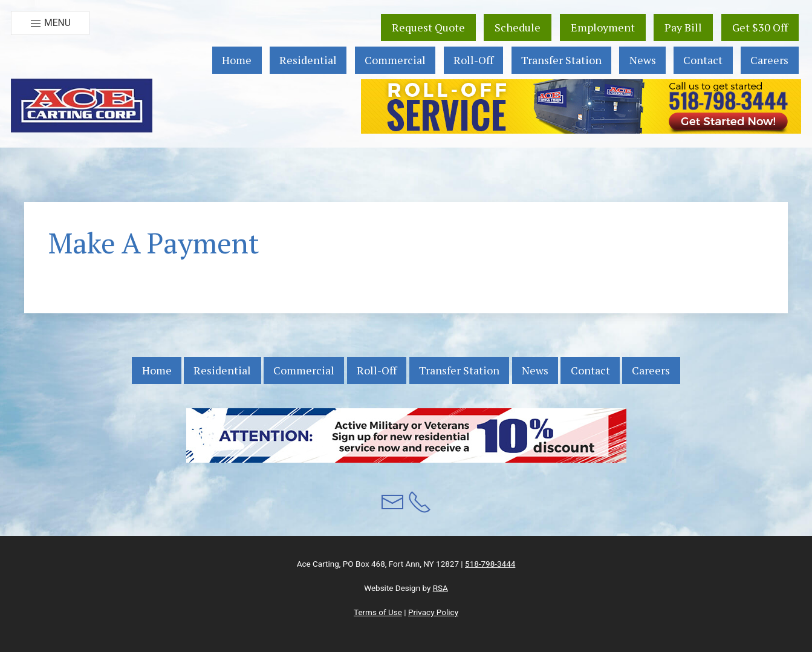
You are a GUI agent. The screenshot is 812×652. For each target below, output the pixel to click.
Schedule (518, 27)
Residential (308, 60)
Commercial (395, 60)
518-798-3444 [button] (490, 564)
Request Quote (428, 27)
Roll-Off (473, 60)
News (643, 60)
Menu (50, 23)
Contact (703, 60)
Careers (769, 60)
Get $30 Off (760, 27)
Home (237, 60)
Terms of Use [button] (378, 612)
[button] (82, 106)
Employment (603, 27)
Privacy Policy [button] (433, 612)
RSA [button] (440, 588)
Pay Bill (683, 27)
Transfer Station (561, 60)
